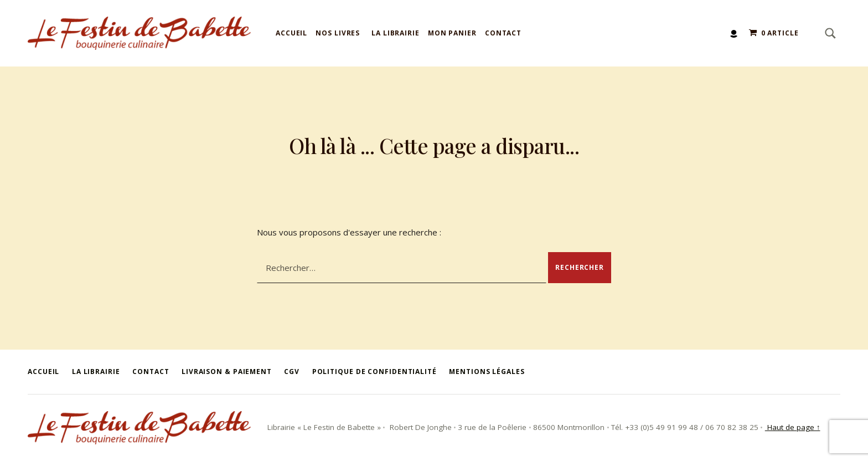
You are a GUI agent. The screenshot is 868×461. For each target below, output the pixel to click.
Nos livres (338, 33)
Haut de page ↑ (793, 427)
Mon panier (452, 33)
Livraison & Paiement (227, 372)
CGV (292, 372)
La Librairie (396, 33)
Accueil (291, 33)
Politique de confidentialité (374, 372)
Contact (503, 33)
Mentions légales (487, 372)
